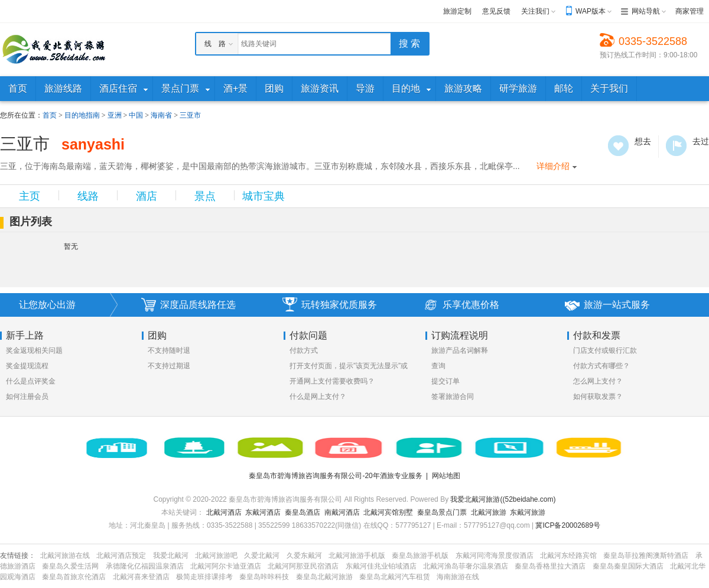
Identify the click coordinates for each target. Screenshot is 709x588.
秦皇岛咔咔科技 (264, 577)
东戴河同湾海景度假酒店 (495, 555)
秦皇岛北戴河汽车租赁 (395, 577)
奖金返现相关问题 (34, 350)
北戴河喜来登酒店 (141, 577)
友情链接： (18, 555)
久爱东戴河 (304, 555)
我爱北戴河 (171, 555)
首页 (50, 115)
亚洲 (115, 115)
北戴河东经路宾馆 (568, 555)
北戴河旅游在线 (65, 555)
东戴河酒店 (263, 512)
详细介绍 (553, 166)
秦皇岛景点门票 (442, 512)
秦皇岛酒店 (303, 512)
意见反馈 (496, 11)
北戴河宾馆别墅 (388, 512)
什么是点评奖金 (31, 381)
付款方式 (304, 350)
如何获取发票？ (598, 397)
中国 (136, 115)
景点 (205, 196)
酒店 (147, 196)
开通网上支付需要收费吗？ (332, 381)
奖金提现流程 (27, 366)
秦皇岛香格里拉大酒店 (550, 566)
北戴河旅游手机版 (357, 555)
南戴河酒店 (342, 512)
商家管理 (690, 11)
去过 (676, 146)
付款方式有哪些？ (601, 366)
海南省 (161, 115)
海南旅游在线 (458, 577)
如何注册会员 (27, 397)
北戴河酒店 (224, 512)
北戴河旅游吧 (216, 555)
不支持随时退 (169, 350)
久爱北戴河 (262, 555)
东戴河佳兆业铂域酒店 (381, 566)
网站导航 (646, 11)
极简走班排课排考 (204, 577)
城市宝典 (264, 196)
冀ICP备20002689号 (567, 525)
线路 (88, 196)
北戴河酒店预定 (121, 555)
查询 (438, 366)
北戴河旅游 (489, 512)
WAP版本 (591, 11)
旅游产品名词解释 (460, 350)
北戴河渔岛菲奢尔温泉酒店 (466, 566)
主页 (30, 196)
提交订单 (445, 381)
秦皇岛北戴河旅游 (324, 577)
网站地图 (446, 476)
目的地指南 (82, 115)
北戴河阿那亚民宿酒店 (303, 566)
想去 (618, 146)
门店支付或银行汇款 (605, 350)
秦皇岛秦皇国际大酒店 (628, 566)
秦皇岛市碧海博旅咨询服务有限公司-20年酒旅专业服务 (335, 476)
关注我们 (535, 11)
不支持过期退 (169, 366)
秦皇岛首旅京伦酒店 (74, 577)
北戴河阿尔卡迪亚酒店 (226, 566)
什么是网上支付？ (318, 397)
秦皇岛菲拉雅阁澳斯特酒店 (646, 555)
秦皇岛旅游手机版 (420, 555)
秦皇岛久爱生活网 (70, 566)
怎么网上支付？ (598, 381)
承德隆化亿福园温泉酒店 (145, 566)
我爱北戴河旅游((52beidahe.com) (503, 499)
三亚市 (190, 115)
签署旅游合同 (453, 397)
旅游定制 (457, 11)
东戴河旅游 (528, 512)
